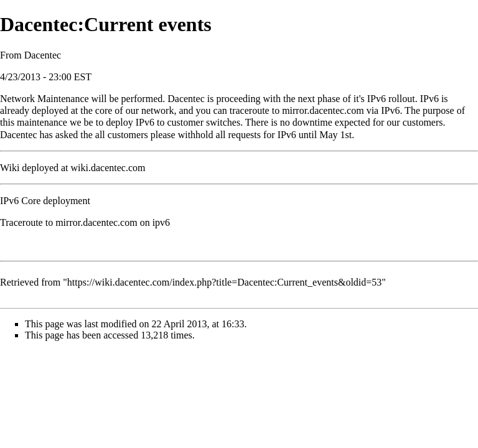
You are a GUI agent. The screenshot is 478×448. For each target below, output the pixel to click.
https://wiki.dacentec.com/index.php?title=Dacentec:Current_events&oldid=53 (224, 282)
